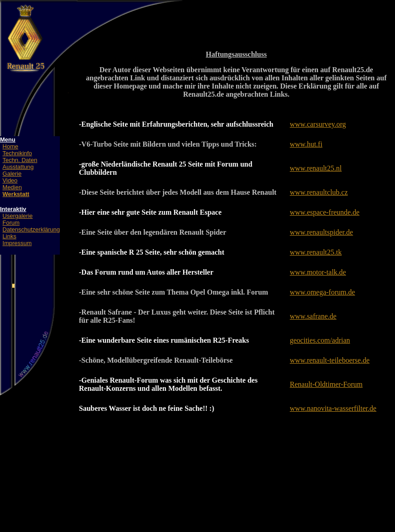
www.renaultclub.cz (319, 192)
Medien (12, 187)
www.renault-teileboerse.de (330, 360)
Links (10, 236)
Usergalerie (18, 216)
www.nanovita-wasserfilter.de (333, 408)
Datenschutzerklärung (31, 229)
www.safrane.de (313, 316)
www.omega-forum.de (322, 292)
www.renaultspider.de (321, 232)
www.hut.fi (306, 144)
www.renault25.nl (316, 168)
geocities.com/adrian (320, 340)
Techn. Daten (20, 160)
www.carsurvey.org (318, 124)
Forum (11, 223)
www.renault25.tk (316, 252)
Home (11, 146)
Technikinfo (17, 153)
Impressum (17, 243)
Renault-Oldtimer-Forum (326, 384)
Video (10, 180)
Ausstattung (18, 167)
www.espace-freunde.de (325, 212)
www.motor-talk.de (318, 272)
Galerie (12, 174)
